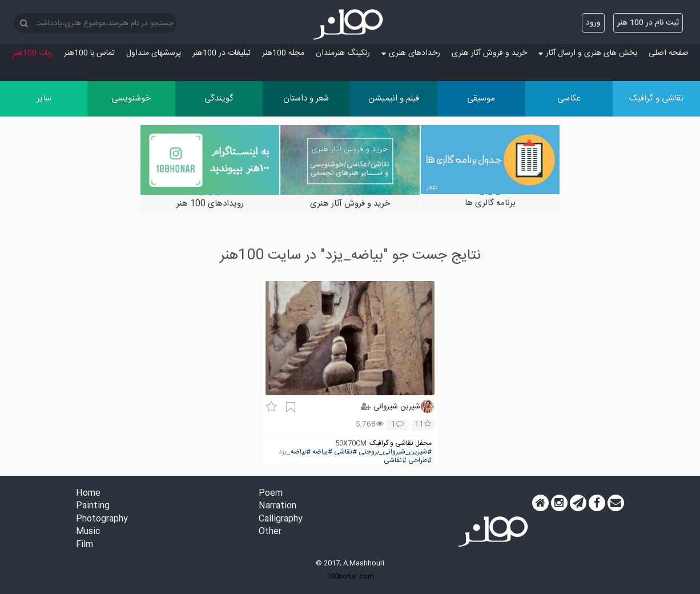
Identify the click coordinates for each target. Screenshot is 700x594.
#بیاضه (322, 452)
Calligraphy (281, 519)
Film (85, 545)
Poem (271, 494)
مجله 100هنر (283, 53)
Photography (102, 519)
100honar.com (350, 576)
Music (88, 532)
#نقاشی (345, 452)
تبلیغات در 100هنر (222, 53)
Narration (277, 506)
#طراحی (420, 461)
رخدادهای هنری (411, 53)
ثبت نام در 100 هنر (648, 23)
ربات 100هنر (33, 53)
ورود (593, 23)
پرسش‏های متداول (154, 53)
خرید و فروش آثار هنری (489, 53)
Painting (93, 506)
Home (88, 494)
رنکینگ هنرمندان (343, 53)
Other (270, 532)
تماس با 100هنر (89, 53)
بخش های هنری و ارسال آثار (588, 53)
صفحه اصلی (669, 53)
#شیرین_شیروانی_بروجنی (395, 452)
